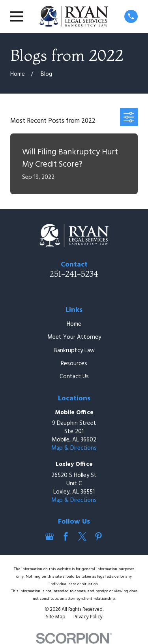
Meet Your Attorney (74, 337)
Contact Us (74, 377)
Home (74, 324)
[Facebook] (66, 536)
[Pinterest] (98, 536)
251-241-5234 (74, 274)
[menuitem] (55, 618)
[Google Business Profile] (50, 536)
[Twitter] (82, 536)
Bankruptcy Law (74, 351)
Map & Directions (74, 448)
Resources (74, 364)
